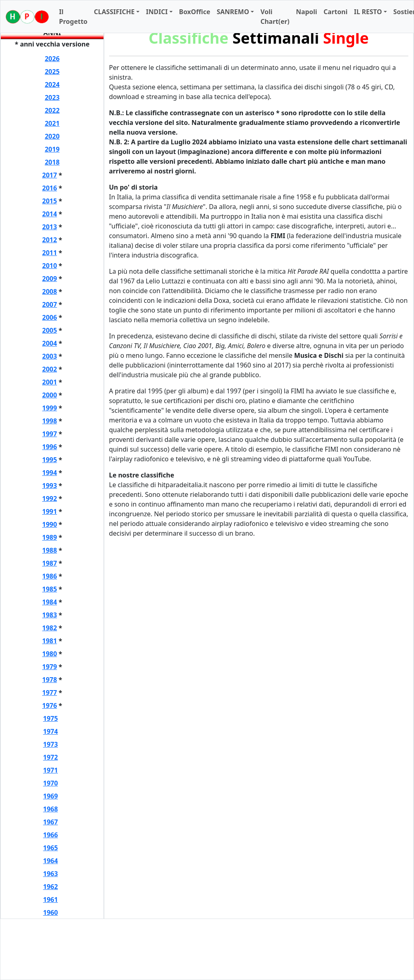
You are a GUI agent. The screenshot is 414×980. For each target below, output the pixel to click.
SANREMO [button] (233, 12)
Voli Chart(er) (275, 17)
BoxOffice (195, 12)
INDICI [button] (157, 12)
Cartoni (335, 12)
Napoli (306, 12)
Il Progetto (73, 17)
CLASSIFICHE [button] (114, 12)
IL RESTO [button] (368, 12)
